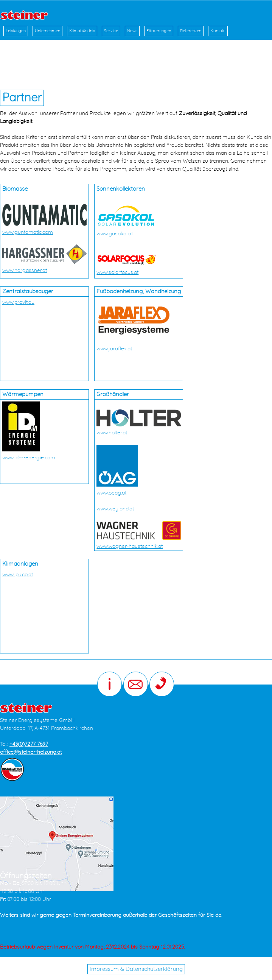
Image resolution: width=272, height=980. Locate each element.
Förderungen (159, 31)
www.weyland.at (115, 509)
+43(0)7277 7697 (29, 744)
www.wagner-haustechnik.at (130, 546)
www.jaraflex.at (114, 349)
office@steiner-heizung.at (31, 752)
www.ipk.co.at (18, 575)
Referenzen (191, 31)
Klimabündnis (82, 31)
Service (111, 31)
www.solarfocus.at (117, 272)
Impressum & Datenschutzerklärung (136, 969)
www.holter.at (112, 433)
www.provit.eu (18, 302)
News (132, 31)
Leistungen (16, 31)
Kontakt (218, 31)
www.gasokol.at (115, 234)
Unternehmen (47, 31)
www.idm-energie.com (29, 458)
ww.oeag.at (113, 493)
